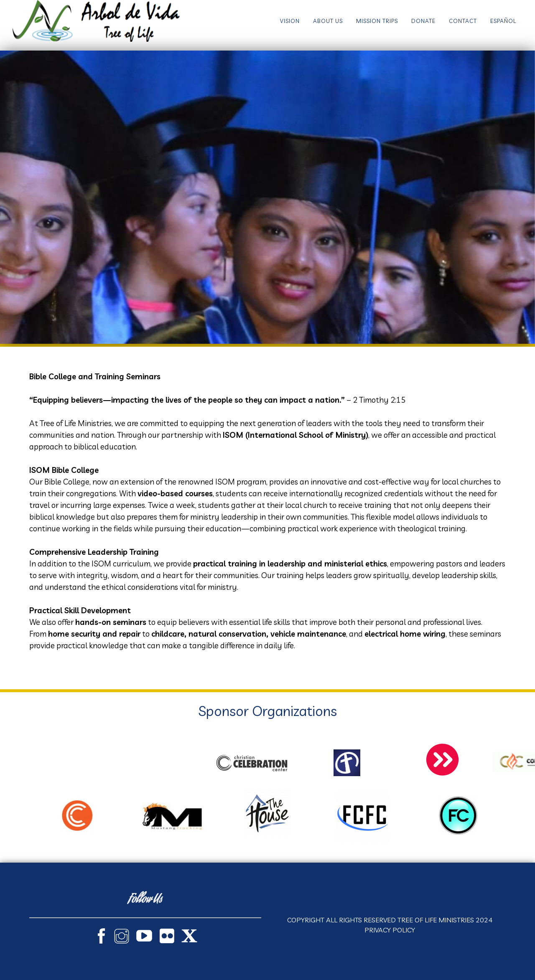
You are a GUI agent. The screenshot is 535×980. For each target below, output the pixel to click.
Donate (423, 21)
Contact (463, 21)
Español (503, 21)
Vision (290, 21)
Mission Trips (377, 21)
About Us (328, 21)
